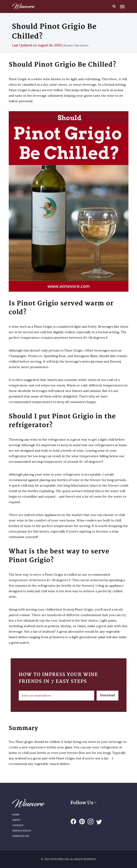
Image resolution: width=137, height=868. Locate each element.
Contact (18, 825)
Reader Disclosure (76, 45)
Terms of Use (21, 836)
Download (108, 695)
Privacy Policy (22, 831)
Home (16, 815)
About (16, 820)
